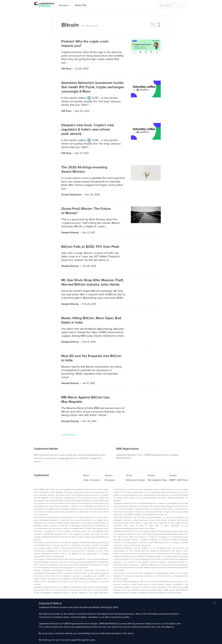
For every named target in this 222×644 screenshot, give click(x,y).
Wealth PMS (81, 5)
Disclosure (110, 480)
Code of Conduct (91, 480)
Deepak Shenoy (70, 233)
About (86, 475)
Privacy (151, 475)
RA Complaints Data (157, 480)
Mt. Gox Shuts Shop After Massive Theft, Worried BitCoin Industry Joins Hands (92, 282)
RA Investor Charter (136, 480)
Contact (173, 475)
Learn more (64, 458)
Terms (129, 475)
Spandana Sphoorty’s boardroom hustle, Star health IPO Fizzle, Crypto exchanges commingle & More (93, 87)
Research (64, 5)
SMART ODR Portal (178, 480)
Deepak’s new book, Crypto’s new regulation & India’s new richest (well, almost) (88, 129)
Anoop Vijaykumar (72, 195)
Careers (109, 475)
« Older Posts (68, 435)
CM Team (66, 69)
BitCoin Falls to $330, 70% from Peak (90, 247)
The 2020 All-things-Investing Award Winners (84, 169)
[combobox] (173, 5)
